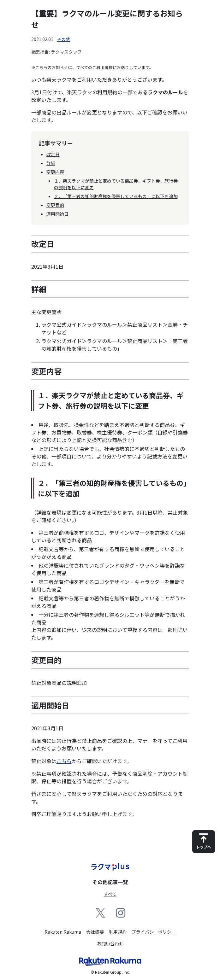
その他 (64, 39)
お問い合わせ (110, 943)
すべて (110, 894)
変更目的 (55, 205)
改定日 (53, 154)
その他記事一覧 (110, 882)
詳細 (51, 163)
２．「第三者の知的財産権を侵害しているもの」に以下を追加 (116, 196)
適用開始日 (57, 214)
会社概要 (95, 932)
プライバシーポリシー (154, 932)
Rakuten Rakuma (63, 932)
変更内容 (55, 172)
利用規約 (118, 932)
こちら (64, 761)
